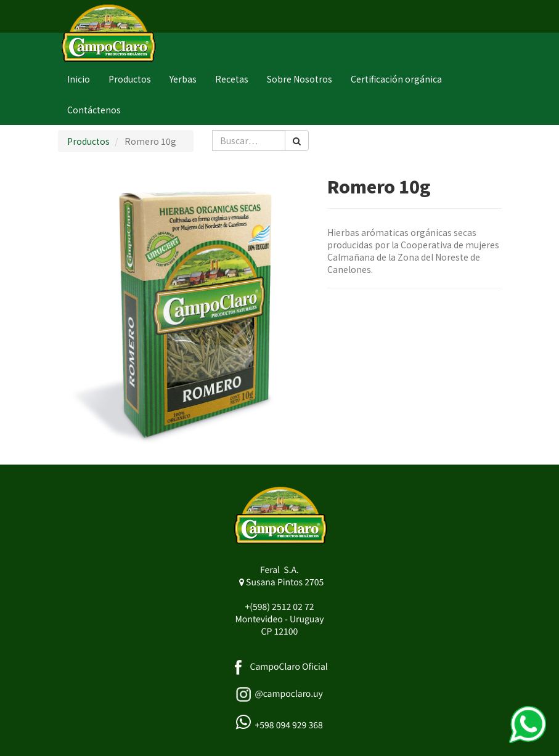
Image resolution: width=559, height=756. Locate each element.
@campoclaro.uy (288, 694)
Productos (88, 141)
